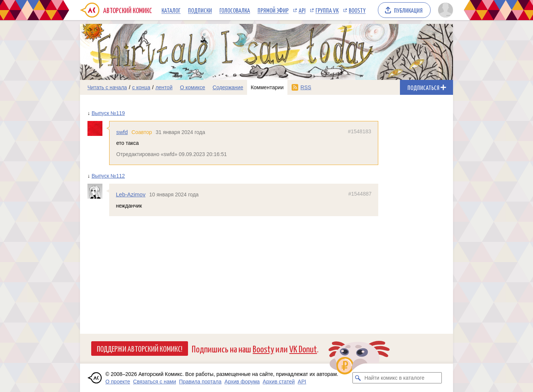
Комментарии (267, 87)
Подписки (200, 10)
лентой (164, 87)
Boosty (357, 10)
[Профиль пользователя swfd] (98, 128)
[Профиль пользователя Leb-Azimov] (98, 191)
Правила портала (200, 382)
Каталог (171, 10)
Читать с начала (107, 87)
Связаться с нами (155, 382)
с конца (141, 87)
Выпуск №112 (108, 176)
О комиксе (192, 87)
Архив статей (279, 382)
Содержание (228, 87)
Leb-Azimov (131, 194)
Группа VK (327, 10)
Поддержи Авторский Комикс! (140, 348)
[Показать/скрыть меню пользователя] (444, 10)
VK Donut (303, 349)
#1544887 (360, 194)
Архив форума (242, 382)
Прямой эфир (273, 10)
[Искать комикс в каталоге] (358, 378)
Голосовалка (235, 10)
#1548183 (360, 131)
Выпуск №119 (108, 113)
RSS (306, 87)
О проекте (118, 382)
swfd (122, 132)
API (302, 10)
